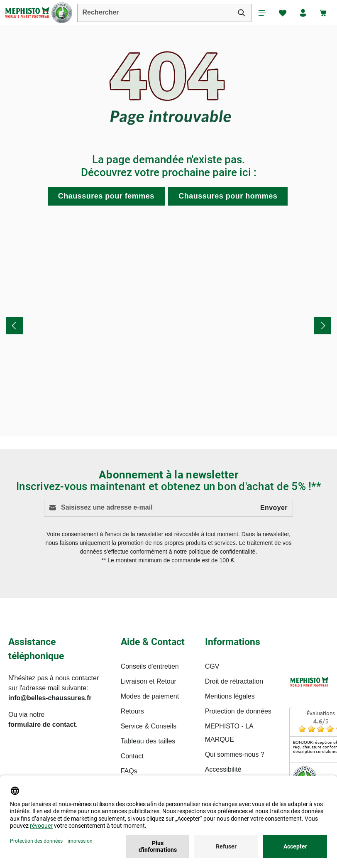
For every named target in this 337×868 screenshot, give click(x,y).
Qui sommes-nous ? (235, 754)
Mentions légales (230, 696)
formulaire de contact (42, 725)
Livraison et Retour (149, 681)
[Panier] (323, 13)
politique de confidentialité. (223, 552)
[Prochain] (322, 326)
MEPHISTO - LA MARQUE (229, 733)
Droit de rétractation (234, 681)
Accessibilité (223, 769)
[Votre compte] (303, 13)
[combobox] (154, 13)
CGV (212, 666)
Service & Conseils (149, 726)
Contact (132, 756)
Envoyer (274, 508)
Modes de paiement (150, 696)
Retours (132, 711)
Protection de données (238, 711)
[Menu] (261, 13)
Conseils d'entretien (150, 666)
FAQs (129, 771)
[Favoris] (282, 13)
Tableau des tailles (148, 741)
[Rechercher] (240, 13)
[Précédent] (15, 326)
